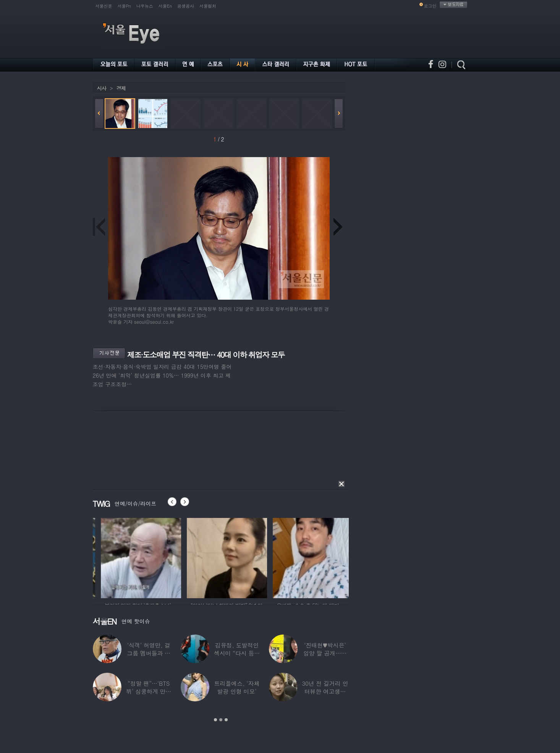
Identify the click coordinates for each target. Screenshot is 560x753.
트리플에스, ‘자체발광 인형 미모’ (237, 687)
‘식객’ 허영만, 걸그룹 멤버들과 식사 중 (149, 653)
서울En (165, 6)
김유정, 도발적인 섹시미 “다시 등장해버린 (237, 653)
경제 (121, 88)
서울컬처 (208, 6)
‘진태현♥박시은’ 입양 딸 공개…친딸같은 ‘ (325, 653)
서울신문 (104, 6)
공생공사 (186, 6)
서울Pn (124, 6)
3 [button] (226, 720)
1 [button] (215, 720)
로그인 (430, 6)
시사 (102, 88)
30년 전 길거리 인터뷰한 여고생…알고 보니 (325, 691)
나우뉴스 (145, 6)
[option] (175, 557)
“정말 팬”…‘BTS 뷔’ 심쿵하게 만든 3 (149, 691)
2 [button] (221, 720)
